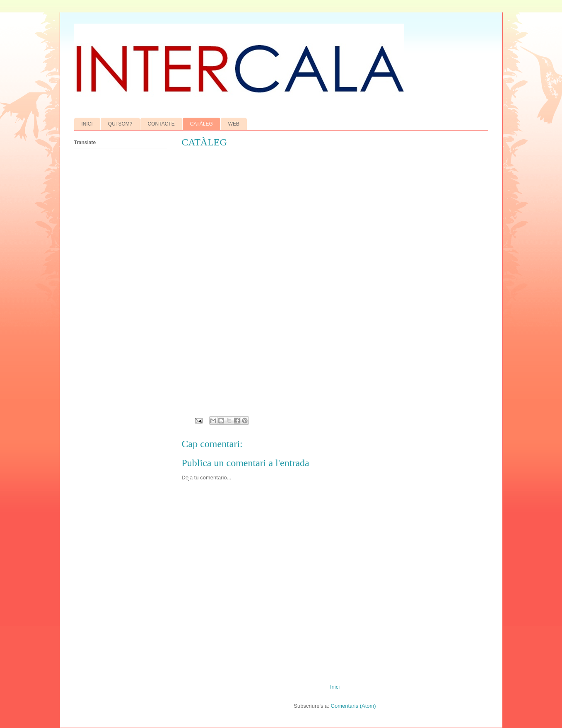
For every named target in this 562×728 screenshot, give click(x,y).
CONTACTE (161, 124)
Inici (335, 687)
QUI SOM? (120, 124)
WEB (234, 124)
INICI (87, 124)
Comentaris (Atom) (353, 706)
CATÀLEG (201, 124)
